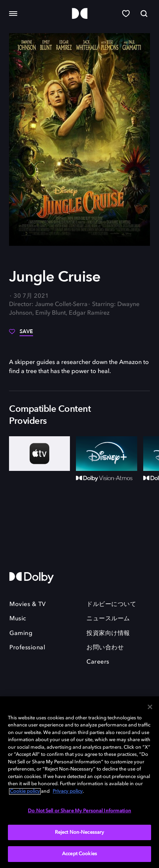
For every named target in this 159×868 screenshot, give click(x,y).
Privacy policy (68, 791)
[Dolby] (80, 14)
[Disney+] (106, 453)
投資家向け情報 (108, 633)
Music (18, 619)
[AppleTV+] (39, 453)
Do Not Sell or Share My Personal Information (79, 811)
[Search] (144, 14)
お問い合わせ (105, 648)
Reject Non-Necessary (80, 832)
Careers (98, 662)
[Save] (21, 334)
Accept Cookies (79, 854)
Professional (27, 648)
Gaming (21, 633)
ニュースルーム (108, 619)
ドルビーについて (111, 605)
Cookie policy (25, 791)
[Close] (150, 707)
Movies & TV (28, 605)
